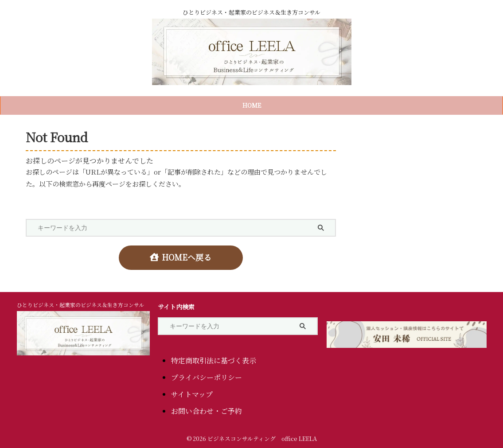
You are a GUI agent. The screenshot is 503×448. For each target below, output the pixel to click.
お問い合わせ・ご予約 (207, 408)
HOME (252, 105)
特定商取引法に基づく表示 (214, 357)
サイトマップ (192, 391)
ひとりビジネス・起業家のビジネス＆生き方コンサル (80, 302)
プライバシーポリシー (207, 374)
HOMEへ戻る (181, 256)
